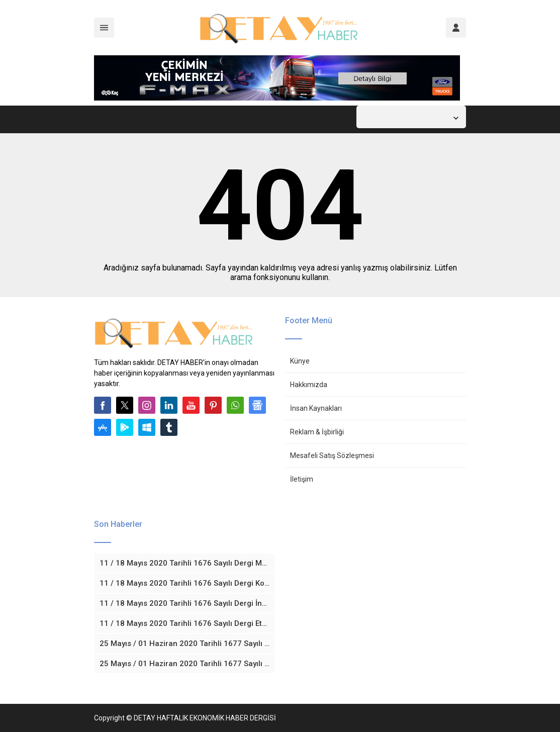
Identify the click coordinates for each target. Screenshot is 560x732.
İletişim (302, 479)
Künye (300, 361)
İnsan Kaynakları (316, 408)
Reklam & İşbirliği (317, 432)
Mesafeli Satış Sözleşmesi (332, 455)
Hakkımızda (309, 385)
